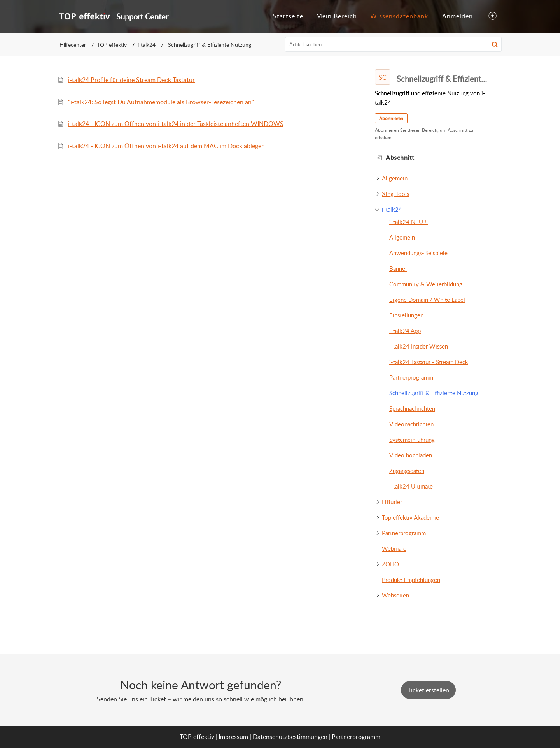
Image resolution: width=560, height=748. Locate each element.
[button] (493, 16)
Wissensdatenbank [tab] (399, 16)
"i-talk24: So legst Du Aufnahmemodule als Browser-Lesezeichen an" (161, 102)
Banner (398, 268)
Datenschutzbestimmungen (290, 737)
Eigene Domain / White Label (427, 300)
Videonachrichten (411, 424)
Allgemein (395, 178)
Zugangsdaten (407, 471)
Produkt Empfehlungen (411, 580)
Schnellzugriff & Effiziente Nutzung (434, 393)
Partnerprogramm (411, 377)
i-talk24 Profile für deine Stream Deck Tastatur (131, 80)
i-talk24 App (405, 331)
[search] (394, 44)
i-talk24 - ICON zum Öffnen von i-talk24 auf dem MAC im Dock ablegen (166, 146)
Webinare (394, 548)
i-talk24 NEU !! (409, 222)
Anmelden (458, 16)
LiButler (392, 502)
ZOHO (390, 564)
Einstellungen (406, 315)
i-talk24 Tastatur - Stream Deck (429, 362)
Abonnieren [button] (391, 118)
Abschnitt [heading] (400, 158)
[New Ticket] (428, 690)
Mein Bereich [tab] (337, 16)
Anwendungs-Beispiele (418, 253)
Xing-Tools (395, 194)
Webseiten (395, 595)
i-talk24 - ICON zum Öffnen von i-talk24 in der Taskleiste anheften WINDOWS (176, 124)
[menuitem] (458, 16)
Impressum (233, 737)
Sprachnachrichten (412, 408)
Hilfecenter (73, 45)
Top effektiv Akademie (410, 517)
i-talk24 (147, 45)
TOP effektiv (112, 45)
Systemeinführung (412, 440)
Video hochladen (411, 455)
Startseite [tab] (288, 16)
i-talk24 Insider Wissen (419, 346)
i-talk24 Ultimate (411, 486)
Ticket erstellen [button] (428, 690)
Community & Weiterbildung (426, 284)
